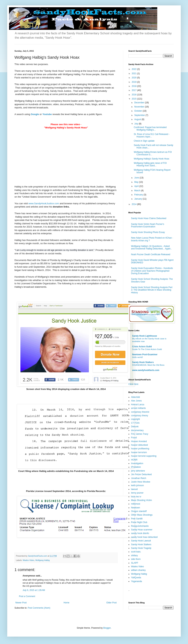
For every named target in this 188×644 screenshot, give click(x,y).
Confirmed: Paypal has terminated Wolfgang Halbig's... (150, 129)
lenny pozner (137, 493)
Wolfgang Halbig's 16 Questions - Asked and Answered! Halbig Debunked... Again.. (151, 247)
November (140, 107)
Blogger (107, 628)
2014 (134, 204)
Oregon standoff (139, 511)
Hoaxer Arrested (139, 441)
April (137, 186)
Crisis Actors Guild (142, 347)
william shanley (138, 570)
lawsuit (134, 489)
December (140, 103)
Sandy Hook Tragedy (141, 548)
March (138, 191)
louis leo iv (136, 497)
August (138, 119)
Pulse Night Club (139, 522)
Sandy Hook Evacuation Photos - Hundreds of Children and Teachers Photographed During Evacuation (152, 271)
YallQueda (136, 578)
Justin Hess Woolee (141, 482)
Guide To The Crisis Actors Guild (147, 349)
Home (67, 603)
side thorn (136, 559)
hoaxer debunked (139, 445)
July (137, 124)
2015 (134, 99)
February (139, 195)
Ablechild (135, 397)
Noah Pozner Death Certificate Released (151, 254)
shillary (134, 556)
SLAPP (135, 563)
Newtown (135, 508)
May (137, 182)
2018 (134, 86)
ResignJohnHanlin (140, 526)
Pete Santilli (137, 519)
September (140, 115)
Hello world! (138, 357)
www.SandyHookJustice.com (44, 203)
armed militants (138, 408)
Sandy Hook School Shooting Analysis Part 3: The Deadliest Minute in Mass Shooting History (152, 290)
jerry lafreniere (138, 471)
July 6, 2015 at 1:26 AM (34, 590)
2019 (134, 82)
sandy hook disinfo (140, 533)
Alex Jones (136, 401)
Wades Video (29, 560)
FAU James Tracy (140, 434)
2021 (134, 74)
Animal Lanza (138, 405)
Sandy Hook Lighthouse (145, 336)
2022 (134, 69)
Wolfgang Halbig (42, 560)
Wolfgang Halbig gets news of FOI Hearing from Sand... (150, 164)
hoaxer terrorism (139, 452)
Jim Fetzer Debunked (141, 474)
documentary (137, 430)
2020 (134, 78)
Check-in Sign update (144, 141)
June (137, 178)
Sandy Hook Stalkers (143, 362)
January (138, 199)
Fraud (134, 438)
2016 (134, 95)
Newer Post (21, 603)
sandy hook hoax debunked (144, 537)
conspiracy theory (140, 416)
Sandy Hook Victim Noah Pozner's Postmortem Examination (148, 225)
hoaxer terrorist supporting (144, 456)
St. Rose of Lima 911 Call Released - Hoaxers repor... (152, 135)
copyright (135, 419)
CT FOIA (135, 423)
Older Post (111, 603)
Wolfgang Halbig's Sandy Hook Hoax (151, 159)
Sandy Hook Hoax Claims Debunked (149, 218)
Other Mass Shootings (142, 515)
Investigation (137, 463)
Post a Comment (27, 596)
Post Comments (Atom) (39, 608)
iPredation (136, 467)
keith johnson (137, 485)
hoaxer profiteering (140, 449)
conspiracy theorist (140, 412)
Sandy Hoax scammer (142, 530)
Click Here (133, 384)
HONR (134, 460)
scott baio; (136, 552)
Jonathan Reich (139, 478)
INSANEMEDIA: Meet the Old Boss (148, 365)
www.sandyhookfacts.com (146, 370)
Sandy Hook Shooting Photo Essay (148, 232)
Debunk (135, 427)
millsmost (136, 504)
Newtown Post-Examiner (145, 355)
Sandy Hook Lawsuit (141, 541)
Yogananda (136, 581)
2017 (134, 90)
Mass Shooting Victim (141, 500)
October (138, 111)
